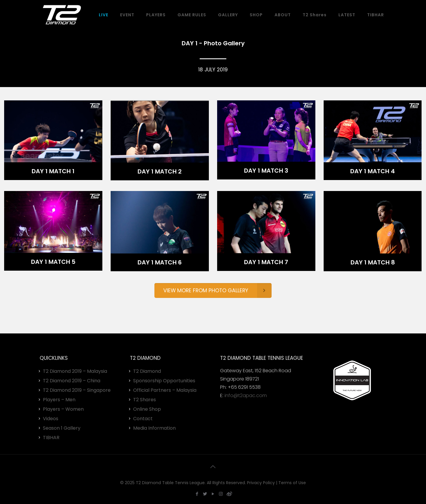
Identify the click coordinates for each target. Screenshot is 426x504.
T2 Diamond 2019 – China (72, 381)
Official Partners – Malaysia (165, 390)
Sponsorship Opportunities (164, 381)
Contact (143, 419)
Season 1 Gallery (62, 428)
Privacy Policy (261, 483)
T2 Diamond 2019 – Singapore (77, 390)
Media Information (154, 428)
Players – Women (63, 409)
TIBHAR (51, 438)
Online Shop (147, 409)
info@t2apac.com (246, 395)
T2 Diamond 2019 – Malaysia (75, 371)
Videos (51, 419)
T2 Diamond (147, 371)
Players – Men (59, 400)
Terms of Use (292, 483)
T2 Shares (145, 400)
